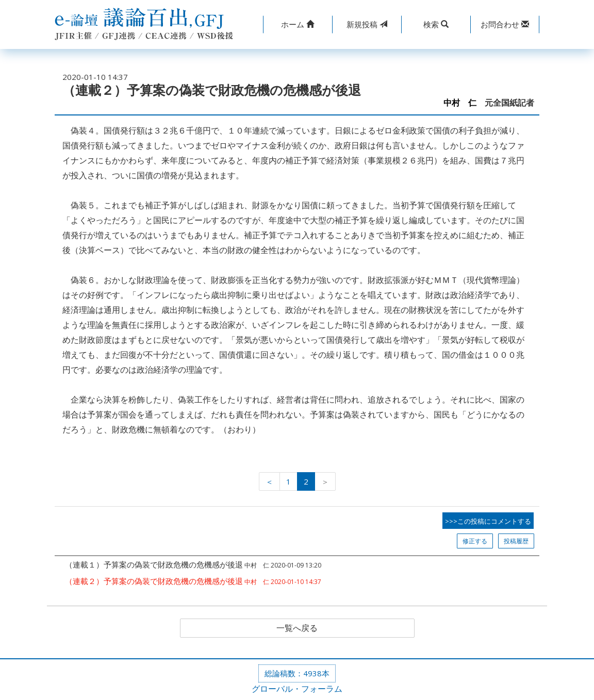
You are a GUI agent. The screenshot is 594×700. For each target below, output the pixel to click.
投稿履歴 (516, 541)
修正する (475, 541)
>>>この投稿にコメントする (488, 521)
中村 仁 (460, 103)
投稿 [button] (367, 24)
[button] (298, 24)
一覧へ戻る (297, 628)
